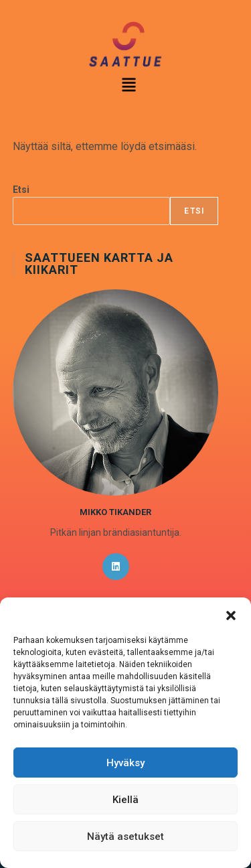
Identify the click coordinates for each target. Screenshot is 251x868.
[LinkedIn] (116, 567)
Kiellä (125, 800)
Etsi (21, 190)
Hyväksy (125, 763)
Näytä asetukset (125, 837)
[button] (231, 614)
